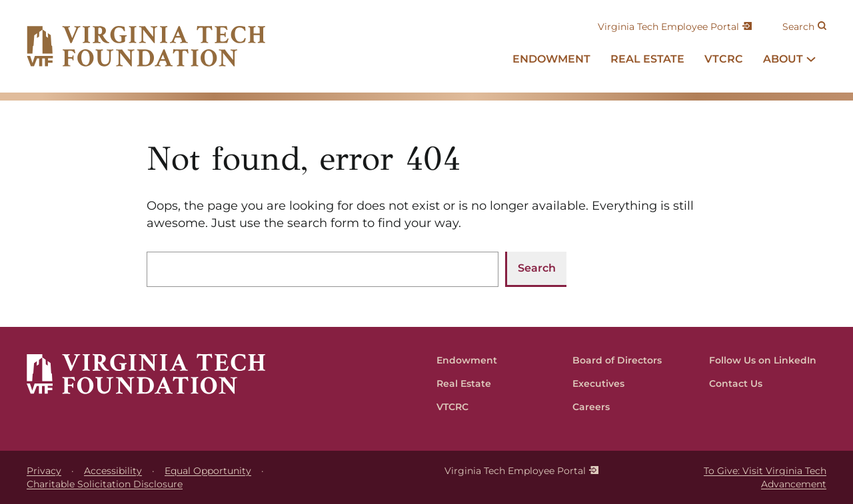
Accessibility (113, 471)
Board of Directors (617, 360)
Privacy (44, 471)
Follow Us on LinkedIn (763, 360)
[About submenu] (811, 59)
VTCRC (452, 407)
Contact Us (736, 383)
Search (798, 27)
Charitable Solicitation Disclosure (105, 484)
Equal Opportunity (208, 471)
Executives (598, 383)
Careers (591, 407)
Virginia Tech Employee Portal (668, 27)
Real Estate (464, 383)
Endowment (467, 360)
